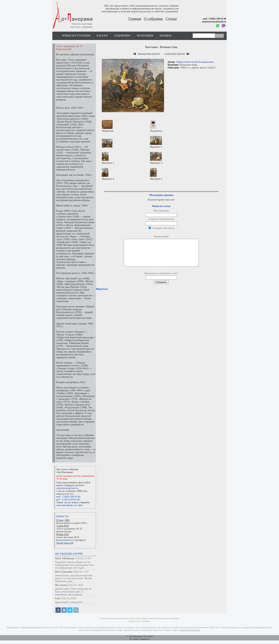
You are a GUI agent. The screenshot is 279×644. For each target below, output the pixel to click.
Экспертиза (156, 126)
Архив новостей (65, 543)
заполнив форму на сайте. (70, 505)
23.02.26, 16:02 (68, 598)
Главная (135, 19)
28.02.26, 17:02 (81, 572)
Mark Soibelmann (65, 558)
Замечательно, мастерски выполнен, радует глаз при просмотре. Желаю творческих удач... (74, 578)
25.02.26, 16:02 (75, 585)
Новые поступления (76, 36)
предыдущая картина (147, 54)
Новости (62, 516)
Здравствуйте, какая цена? (69, 602)
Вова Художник (64, 572)
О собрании (153, 19)
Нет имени (61, 585)
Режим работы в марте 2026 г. (72, 523)
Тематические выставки (167, 618)
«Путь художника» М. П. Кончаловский (69, 530)
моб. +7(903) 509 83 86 (68, 497)
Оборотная (107, 126)
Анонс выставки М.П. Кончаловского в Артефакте (71, 539)
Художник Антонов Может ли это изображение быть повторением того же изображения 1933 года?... (74, 565)
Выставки (152, 47)
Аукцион (165, 36)
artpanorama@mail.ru (67, 488)
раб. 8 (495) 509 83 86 (68, 500)
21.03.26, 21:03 (83, 558)
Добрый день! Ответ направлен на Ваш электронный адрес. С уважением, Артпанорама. (73, 592)
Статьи (171, 19)
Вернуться (102, 294)
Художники (122, 36)
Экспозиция (145, 36)
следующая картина (177, 54)
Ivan (57, 598)
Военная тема (169, 47)
